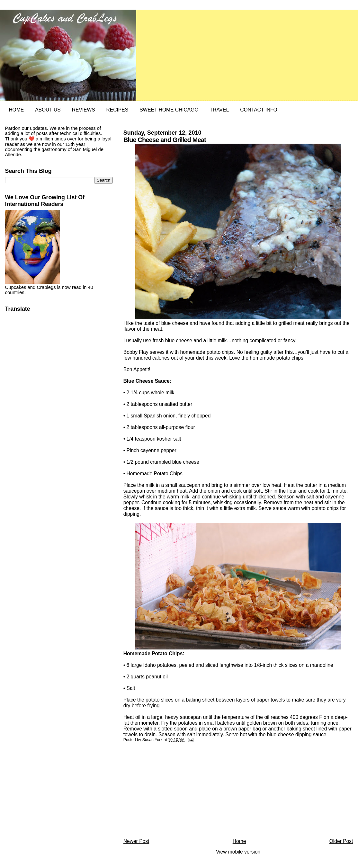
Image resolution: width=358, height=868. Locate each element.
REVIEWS (84, 110)
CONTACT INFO (259, 110)
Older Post (341, 841)
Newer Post (136, 841)
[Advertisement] (172, 792)
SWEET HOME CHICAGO (169, 110)
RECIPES (117, 110)
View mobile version (238, 852)
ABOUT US (48, 110)
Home (239, 841)
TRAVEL (219, 110)
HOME (16, 110)
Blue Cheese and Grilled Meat (165, 140)
